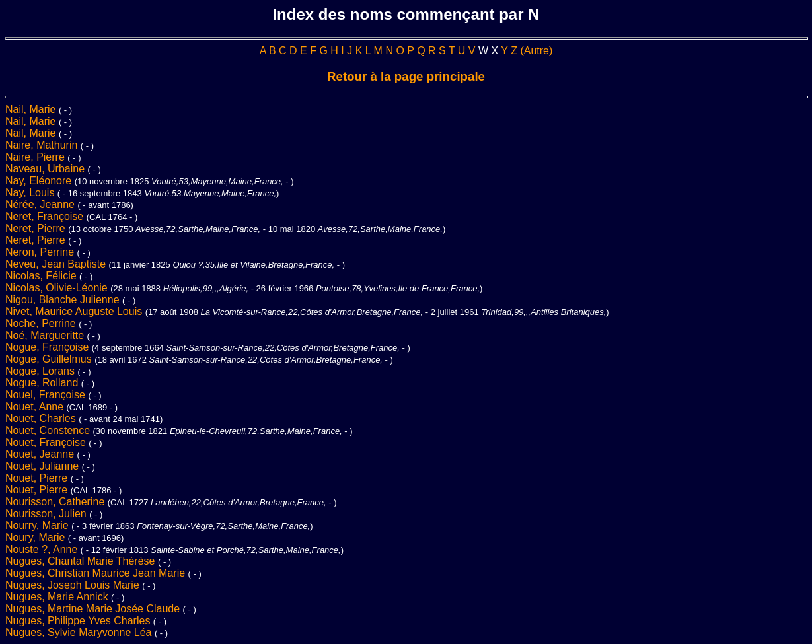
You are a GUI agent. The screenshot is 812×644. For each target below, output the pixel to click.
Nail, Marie (32, 109)
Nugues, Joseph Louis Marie (74, 585)
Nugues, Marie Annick (58, 597)
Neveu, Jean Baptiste (57, 264)
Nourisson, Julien (47, 514)
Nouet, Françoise (47, 442)
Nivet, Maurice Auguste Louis (75, 311)
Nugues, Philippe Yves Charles (79, 621)
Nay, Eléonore (40, 181)
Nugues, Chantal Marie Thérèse (82, 561)
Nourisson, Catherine (56, 502)
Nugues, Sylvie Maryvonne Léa (80, 632)
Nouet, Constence (49, 430)
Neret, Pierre (37, 228)
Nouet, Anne (36, 407)
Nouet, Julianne (44, 466)
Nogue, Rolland (43, 383)
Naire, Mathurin (43, 145)
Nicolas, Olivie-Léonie (58, 288)
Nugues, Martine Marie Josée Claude (94, 609)
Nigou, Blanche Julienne (64, 300)
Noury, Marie (37, 537)
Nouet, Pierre (38, 478)
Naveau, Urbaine (47, 169)
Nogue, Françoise (49, 347)
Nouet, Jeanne (41, 454)
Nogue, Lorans (41, 371)
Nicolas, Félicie (42, 276)
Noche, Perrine (42, 323)
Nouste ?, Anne (43, 549)
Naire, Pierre (36, 157)
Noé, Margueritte (46, 335)
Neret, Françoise (46, 216)
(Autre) (536, 51)
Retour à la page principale (406, 76)
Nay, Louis (31, 193)
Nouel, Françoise (47, 395)
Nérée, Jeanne (41, 204)
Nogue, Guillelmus (50, 359)
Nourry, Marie (38, 525)
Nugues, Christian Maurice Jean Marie (97, 573)
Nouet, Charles (42, 418)
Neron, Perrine (41, 252)
